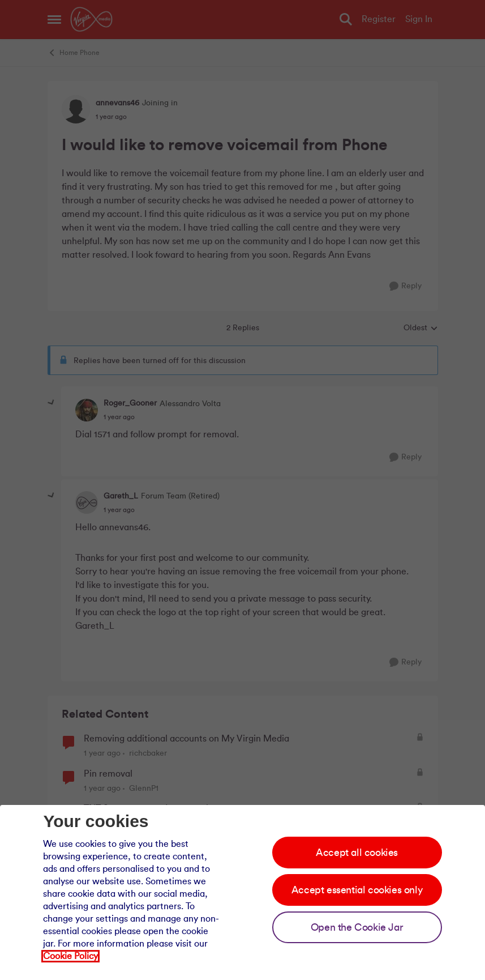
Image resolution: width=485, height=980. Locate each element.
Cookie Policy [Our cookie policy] (70, 956)
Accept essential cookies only (357, 890)
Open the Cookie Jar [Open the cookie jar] (357, 927)
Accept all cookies (357, 853)
